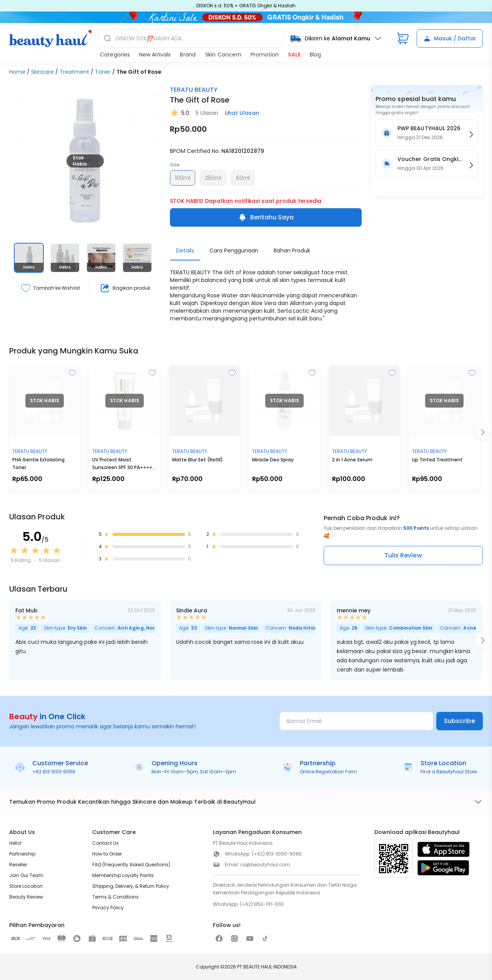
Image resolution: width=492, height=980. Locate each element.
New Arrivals (155, 55)
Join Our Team (26, 875)
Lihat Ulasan (242, 113)
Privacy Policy (108, 908)
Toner (103, 72)
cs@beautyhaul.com (265, 865)
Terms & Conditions (116, 897)
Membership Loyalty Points (123, 875)
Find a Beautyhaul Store (449, 772)
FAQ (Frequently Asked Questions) (131, 865)
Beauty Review (26, 897)
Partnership (22, 854)
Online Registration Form (328, 772)
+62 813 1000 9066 (54, 772)
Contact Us (106, 843)
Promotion (265, 55)
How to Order (107, 854)
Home (17, 72)
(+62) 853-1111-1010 (262, 904)
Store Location (26, 886)
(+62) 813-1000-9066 (277, 854)
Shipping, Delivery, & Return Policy (131, 886)
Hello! (15, 843)
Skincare (42, 72)
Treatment (74, 72)
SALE (294, 55)
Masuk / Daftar (450, 38)
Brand (188, 55)
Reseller (18, 865)
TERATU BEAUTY (194, 90)
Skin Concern (223, 55)
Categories (115, 55)
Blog (315, 55)
